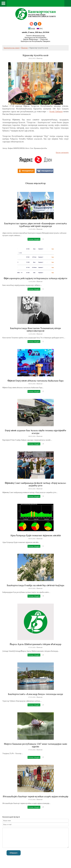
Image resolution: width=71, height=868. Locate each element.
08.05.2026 (32, 384)
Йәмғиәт (25, 48)
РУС (40, 29)
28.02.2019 (32, 58)
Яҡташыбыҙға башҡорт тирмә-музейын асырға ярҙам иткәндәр (36, 796)
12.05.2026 (32, 229)
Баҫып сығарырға (62, 153)
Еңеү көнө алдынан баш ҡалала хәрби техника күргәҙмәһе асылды (35, 432)
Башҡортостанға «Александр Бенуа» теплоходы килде (35, 694)
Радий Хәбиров (56, 112)
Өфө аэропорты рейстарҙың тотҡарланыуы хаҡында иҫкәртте (35, 278)
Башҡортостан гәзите (12, 48)
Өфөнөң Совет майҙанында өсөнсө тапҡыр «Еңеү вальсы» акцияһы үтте (35, 484)
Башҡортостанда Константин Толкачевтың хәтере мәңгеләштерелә (35, 330)
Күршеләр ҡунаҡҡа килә (35, 55)
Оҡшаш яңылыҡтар (35, 183)
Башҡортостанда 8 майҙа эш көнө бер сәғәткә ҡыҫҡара (35, 585)
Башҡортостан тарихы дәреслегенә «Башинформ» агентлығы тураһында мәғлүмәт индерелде (36, 225)
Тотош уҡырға (34, 239)
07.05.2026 (32, 647)
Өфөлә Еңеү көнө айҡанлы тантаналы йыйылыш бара (35, 381)
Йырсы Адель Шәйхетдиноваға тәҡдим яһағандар (35, 644)
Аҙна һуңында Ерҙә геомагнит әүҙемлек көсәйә (35, 535)
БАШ (31, 29)
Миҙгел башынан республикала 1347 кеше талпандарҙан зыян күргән (35, 745)
